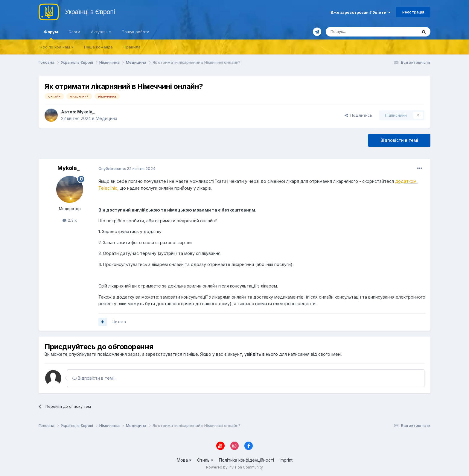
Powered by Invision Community (234, 467)
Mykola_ (86, 112)
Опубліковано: (127, 168)
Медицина (106, 118)
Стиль (205, 460)
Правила (132, 47)
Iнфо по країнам (56, 47)
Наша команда (98, 47)
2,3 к (70, 220)
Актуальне (101, 32)
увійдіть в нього (261, 354)
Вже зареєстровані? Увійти (361, 12)
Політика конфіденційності (246, 460)
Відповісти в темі (399, 140)
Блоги (74, 32)
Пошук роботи (135, 32)
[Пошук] (357, 32)
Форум (51, 34)
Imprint (286, 460)
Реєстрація (413, 12)
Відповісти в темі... (94, 378)
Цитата (119, 322)
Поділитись (358, 115)
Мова (184, 460)
